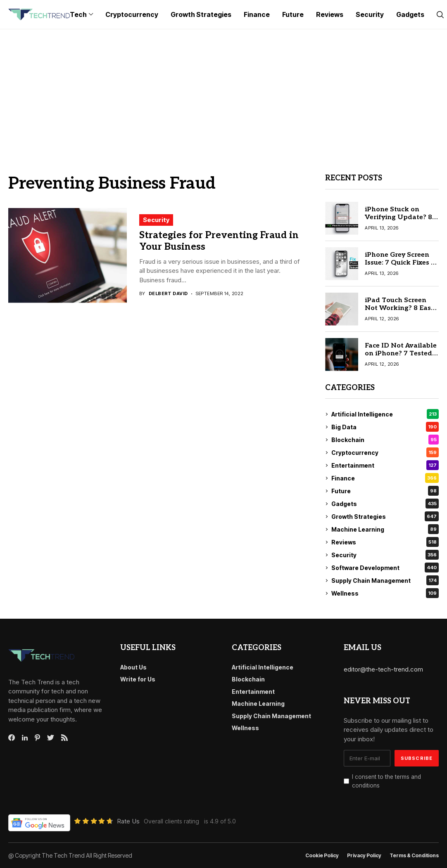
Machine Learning (385, 529)
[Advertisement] (223, 91)
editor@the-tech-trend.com (383, 669)
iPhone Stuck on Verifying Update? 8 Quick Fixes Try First (399, 217)
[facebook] (12, 738)
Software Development (385, 568)
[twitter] (51, 738)
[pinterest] (37, 738)
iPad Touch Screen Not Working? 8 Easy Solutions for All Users (400, 312)
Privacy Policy (364, 856)
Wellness (385, 593)
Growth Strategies (385, 516)
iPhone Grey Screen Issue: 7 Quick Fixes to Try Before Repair (401, 263)
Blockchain (385, 440)
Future (385, 491)
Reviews (385, 542)
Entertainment (385, 465)
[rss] (64, 738)
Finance (385, 478)
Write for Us (138, 679)
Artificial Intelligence (385, 414)
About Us (133, 667)
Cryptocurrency (385, 452)
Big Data (385, 427)
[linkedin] (25, 738)
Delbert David (168, 294)
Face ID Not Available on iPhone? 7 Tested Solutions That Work (401, 354)
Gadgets (385, 504)
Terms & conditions (414, 856)
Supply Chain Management (385, 580)
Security (156, 220)
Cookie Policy (322, 856)
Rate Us (128, 821)
